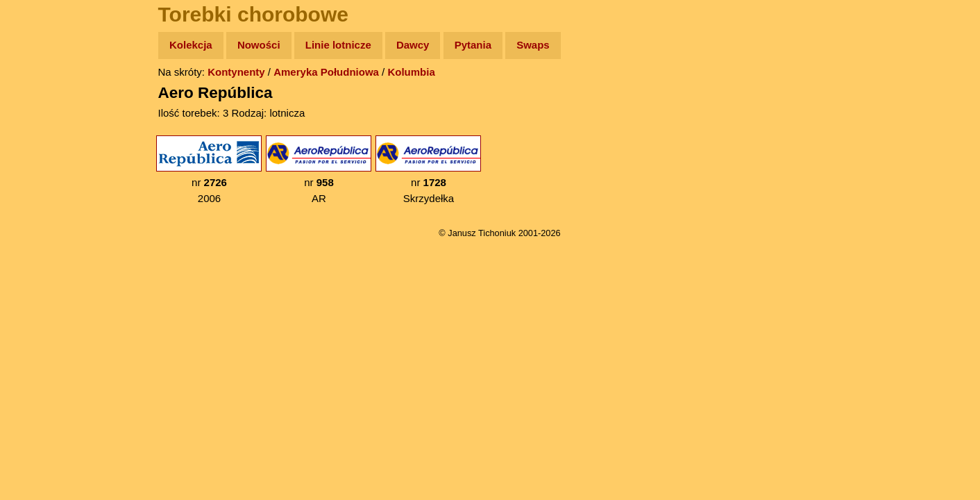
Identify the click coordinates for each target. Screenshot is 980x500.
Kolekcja (191, 45)
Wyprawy (46, 99)
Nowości (259, 45)
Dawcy (413, 45)
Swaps (533, 45)
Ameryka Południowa (326, 72)
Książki (41, 180)
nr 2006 (209, 170)
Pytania (473, 45)
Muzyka (42, 206)
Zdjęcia (41, 126)
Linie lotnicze (338, 45)
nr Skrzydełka (428, 170)
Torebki (42, 286)
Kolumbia (411, 72)
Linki (35, 259)
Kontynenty (236, 72)
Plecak (40, 233)
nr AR (319, 170)
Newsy (40, 152)
